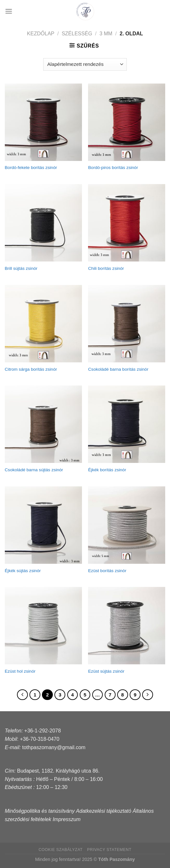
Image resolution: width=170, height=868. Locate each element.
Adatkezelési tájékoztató (104, 811)
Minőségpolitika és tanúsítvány (40, 811)
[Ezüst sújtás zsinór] (127, 626)
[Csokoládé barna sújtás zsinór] (43, 424)
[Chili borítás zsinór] (127, 223)
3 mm (106, 34)
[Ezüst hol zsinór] (43, 626)
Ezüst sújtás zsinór (106, 671)
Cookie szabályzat (61, 850)
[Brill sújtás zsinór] (43, 223)
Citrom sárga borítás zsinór (31, 369)
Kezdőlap (40, 34)
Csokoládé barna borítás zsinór (118, 369)
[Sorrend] (85, 64)
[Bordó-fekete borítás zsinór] (43, 122)
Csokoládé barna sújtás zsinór (34, 470)
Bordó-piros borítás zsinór (113, 168)
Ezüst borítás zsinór (107, 571)
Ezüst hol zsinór (20, 671)
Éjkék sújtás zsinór (23, 571)
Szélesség (77, 34)
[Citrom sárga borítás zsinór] (43, 324)
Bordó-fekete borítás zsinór (31, 168)
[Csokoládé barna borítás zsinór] (127, 324)
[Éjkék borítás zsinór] (127, 424)
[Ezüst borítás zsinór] (127, 525)
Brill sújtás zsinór (21, 268)
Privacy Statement (109, 850)
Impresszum (66, 819)
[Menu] (9, 11)
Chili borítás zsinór (106, 268)
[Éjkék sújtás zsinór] (43, 525)
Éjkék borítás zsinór (107, 470)
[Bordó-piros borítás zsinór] (127, 122)
